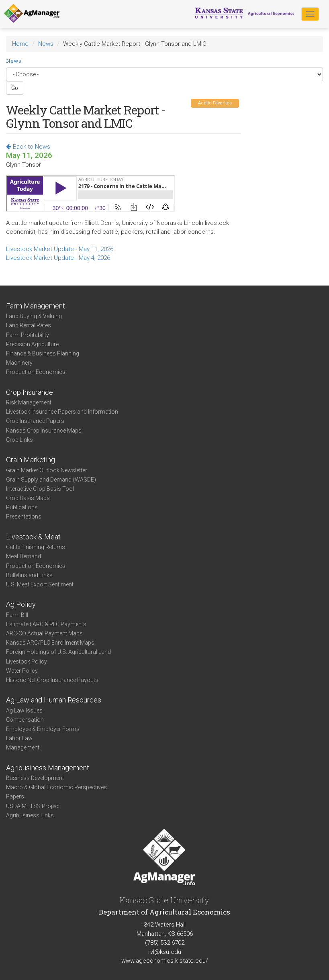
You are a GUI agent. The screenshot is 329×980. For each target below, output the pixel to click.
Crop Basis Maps (28, 498)
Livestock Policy (27, 661)
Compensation (25, 720)
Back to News (28, 147)
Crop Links (19, 440)
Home (20, 44)
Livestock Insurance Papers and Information (62, 412)
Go (15, 88)
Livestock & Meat (33, 537)
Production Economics (36, 372)
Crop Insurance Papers (35, 421)
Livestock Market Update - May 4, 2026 (58, 258)
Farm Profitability (28, 335)
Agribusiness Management (48, 768)
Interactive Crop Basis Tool (40, 489)
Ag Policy (21, 604)
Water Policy (22, 671)
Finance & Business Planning (43, 353)
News (46, 44)
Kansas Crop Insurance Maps (44, 431)
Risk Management (29, 402)
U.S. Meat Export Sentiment (40, 584)
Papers (15, 796)
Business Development (35, 778)
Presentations (24, 517)
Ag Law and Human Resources (54, 700)
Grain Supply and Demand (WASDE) (51, 480)
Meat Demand (23, 556)
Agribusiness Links (30, 815)
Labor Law (19, 738)
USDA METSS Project (33, 806)
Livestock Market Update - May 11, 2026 (60, 249)
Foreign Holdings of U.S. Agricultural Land (58, 652)
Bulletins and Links (29, 575)
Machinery (19, 363)
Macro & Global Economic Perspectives (56, 787)
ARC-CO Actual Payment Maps (44, 633)
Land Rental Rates (29, 325)
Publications (22, 507)
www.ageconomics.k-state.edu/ (165, 961)
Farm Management (36, 306)
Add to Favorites (215, 103)
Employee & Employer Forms (43, 729)
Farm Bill (17, 615)
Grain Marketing (31, 460)
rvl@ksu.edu (165, 952)
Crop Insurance (30, 392)
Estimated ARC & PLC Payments (46, 624)
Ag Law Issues (24, 710)
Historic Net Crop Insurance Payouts (52, 680)
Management (23, 747)
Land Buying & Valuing (34, 316)
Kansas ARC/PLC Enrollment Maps (50, 643)
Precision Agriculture (32, 344)
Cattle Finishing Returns (36, 547)
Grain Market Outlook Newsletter (47, 470)
